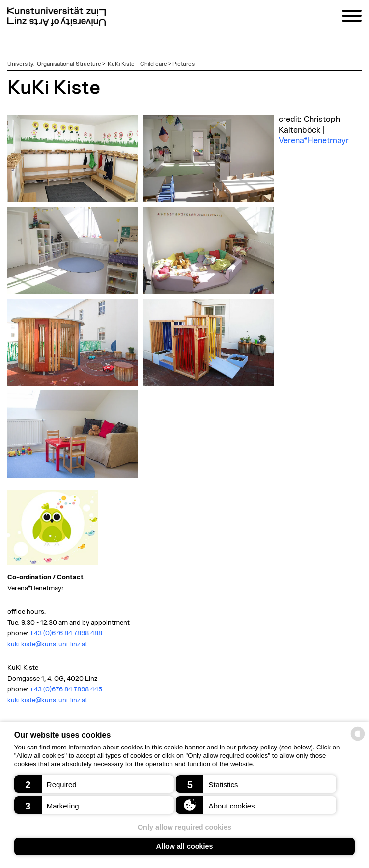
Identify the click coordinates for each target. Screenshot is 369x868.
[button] (94, 784)
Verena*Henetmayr (314, 141)
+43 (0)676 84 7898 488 (66, 633)
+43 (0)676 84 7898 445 (66, 689)
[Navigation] (352, 17)
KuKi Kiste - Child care (137, 64)
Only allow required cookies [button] (184, 827)
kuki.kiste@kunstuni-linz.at (47, 644)
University (20, 64)
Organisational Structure (69, 64)
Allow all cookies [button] (185, 846)
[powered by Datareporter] (358, 740)
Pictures (184, 64)
